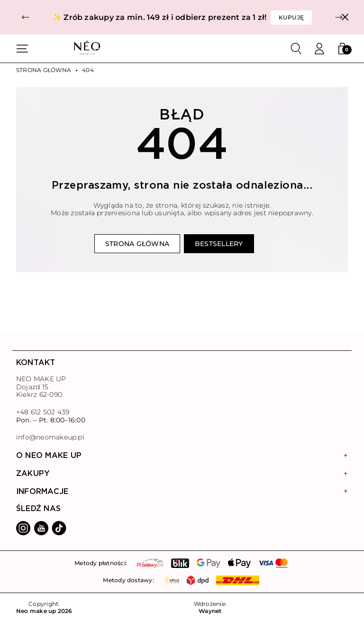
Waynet (210, 611)
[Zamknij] (345, 17)
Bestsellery (219, 244)
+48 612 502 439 (43, 412)
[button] (25, 17)
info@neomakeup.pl (50, 437)
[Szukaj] (296, 49)
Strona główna (44, 70)
